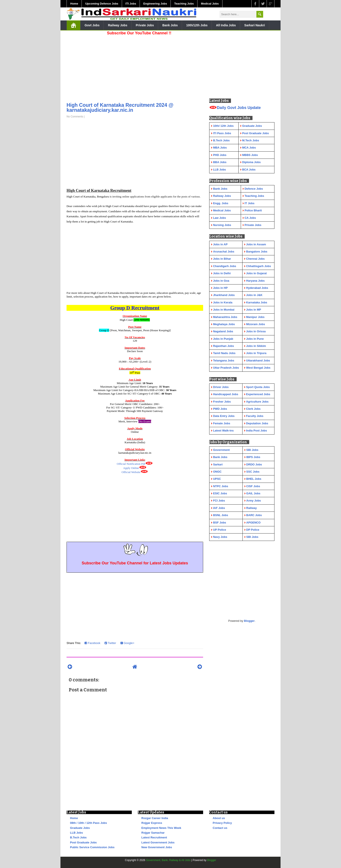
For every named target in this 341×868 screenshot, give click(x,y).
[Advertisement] (135, 67)
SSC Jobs (253, 472)
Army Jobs (253, 501)
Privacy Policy (222, 823)
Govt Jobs (92, 25)
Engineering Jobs (155, 4)
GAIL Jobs (253, 493)
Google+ (127, 643)
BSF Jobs (220, 523)
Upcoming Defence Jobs (102, 4)
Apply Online (131, 468)
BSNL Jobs (221, 515)
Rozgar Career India (155, 818)
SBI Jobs (252, 450)
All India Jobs (226, 25)
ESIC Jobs (220, 493)
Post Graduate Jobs (83, 842)
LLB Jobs (76, 833)
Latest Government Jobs (158, 842)
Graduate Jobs (80, 828)
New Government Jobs (157, 847)
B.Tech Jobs (78, 837)
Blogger (249, 621)
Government (221, 450)
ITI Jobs (131, 4)
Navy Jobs (220, 537)
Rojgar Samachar (153, 833)
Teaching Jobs (184, 4)
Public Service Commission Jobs (92, 847)
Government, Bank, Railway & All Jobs (168, 860)
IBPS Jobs (253, 457)
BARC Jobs (254, 515)
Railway (251, 508)
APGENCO (253, 523)
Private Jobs (145, 25)
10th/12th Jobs (197, 25)
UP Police (220, 530)
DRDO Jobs (254, 464)
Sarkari (218, 464)
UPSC (217, 479)
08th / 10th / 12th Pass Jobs (89, 823)
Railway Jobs (118, 25)
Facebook (92, 643)
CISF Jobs (253, 486)
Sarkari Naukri (255, 25)
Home (74, 4)
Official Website (131, 472)
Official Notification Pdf (131, 464)
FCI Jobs (219, 501)
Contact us (220, 828)
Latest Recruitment (154, 837)
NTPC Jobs (221, 486)
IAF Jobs (219, 508)
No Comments (75, 117)
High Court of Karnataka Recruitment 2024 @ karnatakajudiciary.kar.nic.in (120, 108)
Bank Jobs (170, 25)
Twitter (110, 643)
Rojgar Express (152, 823)
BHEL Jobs (254, 479)
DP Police (253, 530)
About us (219, 818)
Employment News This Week (161, 828)
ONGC (217, 472)
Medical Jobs (210, 4)
